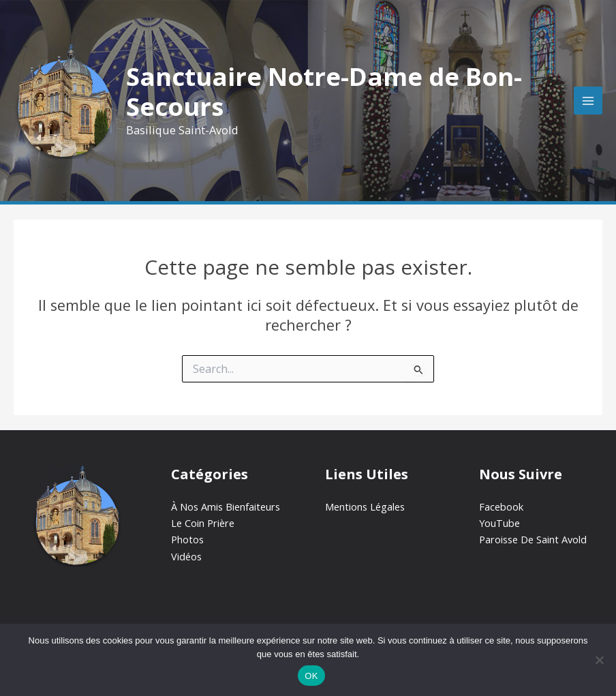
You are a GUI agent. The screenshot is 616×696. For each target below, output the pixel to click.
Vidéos (186, 556)
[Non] (599, 660)
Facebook (501, 506)
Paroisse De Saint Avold (533, 539)
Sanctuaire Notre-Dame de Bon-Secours (324, 91)
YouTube (499, 523)
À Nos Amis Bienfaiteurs (226, 506)
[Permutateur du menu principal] (588, 101)
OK (311, 676)
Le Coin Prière (203, 523)
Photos (187, 539)
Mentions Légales (365, 506)
